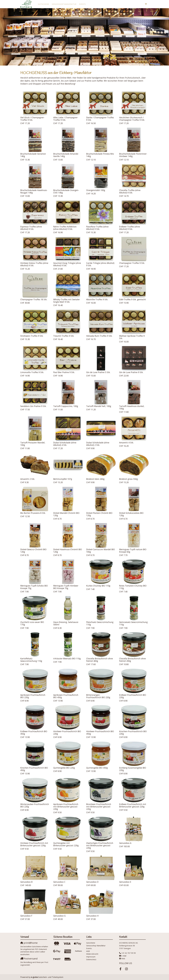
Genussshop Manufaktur (64, 4)
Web (123, 958)
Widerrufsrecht (92, 954)
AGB (88, 951)
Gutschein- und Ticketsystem (47, 977)
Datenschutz (91, 959)
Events (82, 4)
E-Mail (124, 956)
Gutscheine (43, 4)
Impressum (91, 957)
